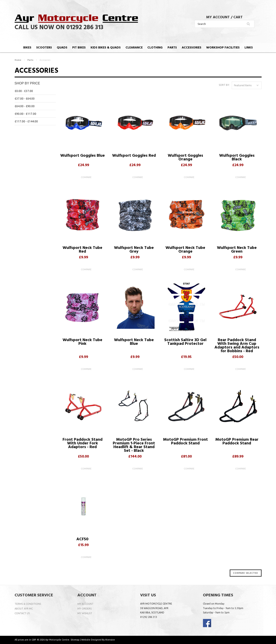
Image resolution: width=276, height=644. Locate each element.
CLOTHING (155, 48)
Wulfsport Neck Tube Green (237, 250)
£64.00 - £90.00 (25, 106)
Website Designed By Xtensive (98, 640)
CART (238, 17)
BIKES (27, 48)
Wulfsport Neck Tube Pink (82, 342)
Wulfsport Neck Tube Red (82, 250)
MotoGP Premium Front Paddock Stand (185, 442)
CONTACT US (22, 613)
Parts (30, 60)
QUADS (62, 48)
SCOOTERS (44, 48)
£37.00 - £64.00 (25, 99)
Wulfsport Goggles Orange (185, 158)
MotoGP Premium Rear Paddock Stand (237, 442)
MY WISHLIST (85, 613)
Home (18, 60)
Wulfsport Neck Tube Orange (185, 250)
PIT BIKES (79, 48)
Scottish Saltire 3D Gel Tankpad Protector (185, 342)
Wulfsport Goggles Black (237, 158)
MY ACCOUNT (218, 17)
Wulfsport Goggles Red (134, 156)
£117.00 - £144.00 (26, 121)
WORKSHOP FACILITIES (223, 48)
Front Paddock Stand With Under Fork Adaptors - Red (83, 444)
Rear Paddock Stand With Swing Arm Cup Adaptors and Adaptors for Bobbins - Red (237, 346)
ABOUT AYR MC (24, 609)
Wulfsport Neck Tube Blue (134, 342)
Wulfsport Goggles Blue (83, 156)
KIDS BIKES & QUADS (106, 48)
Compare (86, 177)
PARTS (172, 48)
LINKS (249, 48)
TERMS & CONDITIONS (28, 604)
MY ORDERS (84, 609)
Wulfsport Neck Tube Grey (134, 250)
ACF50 (82, 540)
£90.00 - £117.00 (25, 114)
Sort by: (224, 85)
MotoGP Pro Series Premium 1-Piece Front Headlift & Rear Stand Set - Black (134, 446)
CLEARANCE (134, 48)
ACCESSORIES (192, 48)
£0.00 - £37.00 (24, 91)
